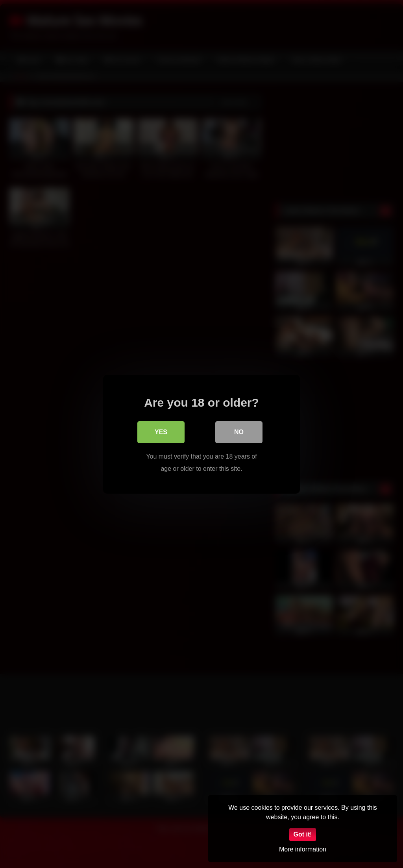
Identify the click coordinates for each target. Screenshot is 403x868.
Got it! (302, 834)
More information (303, 849)
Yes (161, 432)
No (239, 432)
